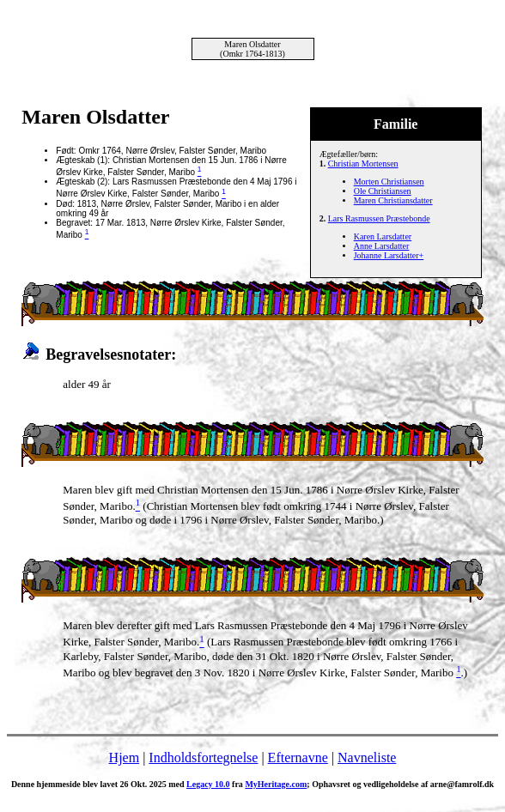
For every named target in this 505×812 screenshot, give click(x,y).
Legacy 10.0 (208, 784)
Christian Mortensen (363, 164)
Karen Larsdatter (383, 236)
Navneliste (367, 757)
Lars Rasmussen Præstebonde (379, 218)
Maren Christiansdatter (393, 200)
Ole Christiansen (383, 191)
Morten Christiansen (389, 182)
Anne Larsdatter (382, 246)
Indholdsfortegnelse (203, 757)
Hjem (125, 757)
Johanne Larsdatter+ (389, 255)
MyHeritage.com (276, 784)
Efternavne (298, 757)
